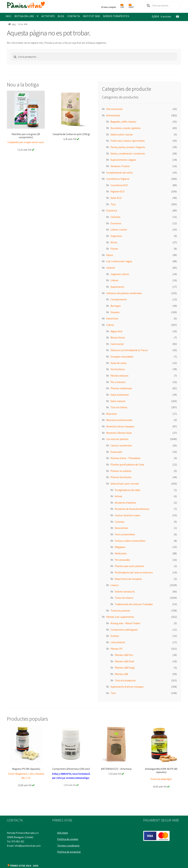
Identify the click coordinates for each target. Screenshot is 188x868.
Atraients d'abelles (125, 503)
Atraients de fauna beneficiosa (132, 509)
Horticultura (118, 369)
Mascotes (112, 414)
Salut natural (118, 401)
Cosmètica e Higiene (118, 179)
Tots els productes (125, 680)
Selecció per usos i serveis (125, 484)
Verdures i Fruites (120, 166)
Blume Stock (118, 337)
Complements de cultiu (119, 173)
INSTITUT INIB (91, 16)
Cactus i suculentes (121, 445)
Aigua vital (116, 331)
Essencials (116, 452)
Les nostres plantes (117, 439)
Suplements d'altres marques (127, 687)
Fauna (110, 255)
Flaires (114, 249)
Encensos (116, 223)
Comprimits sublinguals (124, 630)
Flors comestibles (125, 534)
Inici (14, 24)
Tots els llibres (119, 407)
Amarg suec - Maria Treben (125, 623)
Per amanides (122, 560)
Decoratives (121, 528)
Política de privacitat (70, 850)
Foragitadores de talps (128, 490)
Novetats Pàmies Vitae (119, 433)
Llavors (115, 585)
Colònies (115, 217)
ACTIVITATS (48, 16)
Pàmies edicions (119, 376)
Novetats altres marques (120, 426)
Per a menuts (118, 382)
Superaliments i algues (123, 160)
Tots (113, 204)
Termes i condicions (69, 844)
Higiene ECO (118, 191)
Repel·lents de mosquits (128, 579)
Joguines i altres (120, 274)
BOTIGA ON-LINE (24, 16)
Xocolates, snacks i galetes (126, 128)
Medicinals (121, 553)
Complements (119, 299)
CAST (131, 6)
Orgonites (116, 236)
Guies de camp (119, 363)
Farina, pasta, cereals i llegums (128, 147)
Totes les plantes (120, 611)
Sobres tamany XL (125, 591)
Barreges (116, 306)
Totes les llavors (124, 598)
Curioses (120, 522)
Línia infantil (118, 642)
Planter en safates (121, 471)
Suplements (117, 287)
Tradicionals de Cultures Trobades (134, 604)
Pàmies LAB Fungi (125, 668)
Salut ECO (116, 198)
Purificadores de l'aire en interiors (134, 572)
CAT (122, 6)
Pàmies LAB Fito (124, 655)
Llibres (114, 280)
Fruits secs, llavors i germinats (128, 141)
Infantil (111, 268)
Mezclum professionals (119, 420)
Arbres (119, 496)
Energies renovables (122, 357)
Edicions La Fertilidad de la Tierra (129, 350)
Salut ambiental (120, 395)
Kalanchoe (112, 318)
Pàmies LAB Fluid (124, 661)
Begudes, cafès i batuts (123, 122)
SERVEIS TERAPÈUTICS (116, 16)
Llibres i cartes (119, 230)
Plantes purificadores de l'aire (127, 464)
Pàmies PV (116, 649)
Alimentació (113, 115)
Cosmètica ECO (119, 185)
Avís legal (63, 831)
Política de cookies (68, 838)
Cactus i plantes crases (128, 515)
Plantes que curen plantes (129, 566)
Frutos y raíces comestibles (130, 541)
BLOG (61, 16)
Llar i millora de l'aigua (119, 261)
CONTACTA (74, 16)
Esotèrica (112, 210)
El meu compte (109, 7)
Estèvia (115, 636)
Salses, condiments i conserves (128, 153)
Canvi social (117, 344)
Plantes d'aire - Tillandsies (125, 458)
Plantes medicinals (121, 388)
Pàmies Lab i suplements (120, 617)
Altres (114, 242)
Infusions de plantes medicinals (124, 293)
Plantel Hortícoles (121, 477)
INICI (8, 16)
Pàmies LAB (121, 674)
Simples (115, 312)
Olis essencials (114, 109)
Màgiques (120, 547)
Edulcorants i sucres (122, 134)
